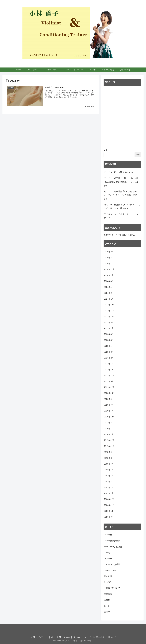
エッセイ (108, 553)
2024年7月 (109, 275)
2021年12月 (109, 387)
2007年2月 (109, 488)
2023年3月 (109, 352)
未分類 (107, 600)
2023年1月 (109, 364)
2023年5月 (109, 340)
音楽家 (107, 612)
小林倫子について (112, 588)
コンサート (109, 559)
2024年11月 (109, 269)
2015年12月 (109, 440)
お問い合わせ (111, 637)
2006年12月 (109, 499)
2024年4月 (109, 287)
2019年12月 (109, 417)
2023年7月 (109, 328)
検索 (106, 150)
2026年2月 (109, 252)
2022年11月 (109, 375)
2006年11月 (109, 505)
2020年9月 (109, 399)
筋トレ (107, 606)
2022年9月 (109, 381)
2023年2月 (109, 358)
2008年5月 (109, 470)
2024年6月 (109, 281)
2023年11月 (109, 311)
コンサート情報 (56, 637)
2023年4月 (109, 346)
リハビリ (108, 576)
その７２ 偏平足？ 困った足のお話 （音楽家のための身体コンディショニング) (122, 182)
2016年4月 (109, 429)
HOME (33, 637)
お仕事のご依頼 (99, 637)
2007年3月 (109, 482)
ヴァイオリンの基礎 (113, 547)
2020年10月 (109, 393)
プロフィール (44, 637)
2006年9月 (109, 517)
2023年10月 (109, 317)
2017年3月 (109, 423)
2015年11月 (109, 446)
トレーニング (110, 570)
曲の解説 (108, 594)
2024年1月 (109, 299)
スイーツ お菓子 (112, 564)
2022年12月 (109, 370)
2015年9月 (109, 452)
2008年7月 (109, 464)
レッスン (108, 582)
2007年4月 (109, 476)
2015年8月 (109, 458)
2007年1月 (109, 493)
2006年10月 (109, 511)
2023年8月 (109, 323)
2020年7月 (109, 405)
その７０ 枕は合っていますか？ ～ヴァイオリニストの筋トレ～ (122, 206)
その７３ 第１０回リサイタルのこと (121, 172)
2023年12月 (109, 305)
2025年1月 (109, 264)
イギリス (108, 535)
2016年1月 (109, 434)
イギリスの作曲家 (112, 541)
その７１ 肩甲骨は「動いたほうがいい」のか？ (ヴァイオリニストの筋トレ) (122, 195)
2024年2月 (109, 293)
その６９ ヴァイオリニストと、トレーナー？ (122, 216)
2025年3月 (109, 258)
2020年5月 (109, 411)
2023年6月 (109, 334)
